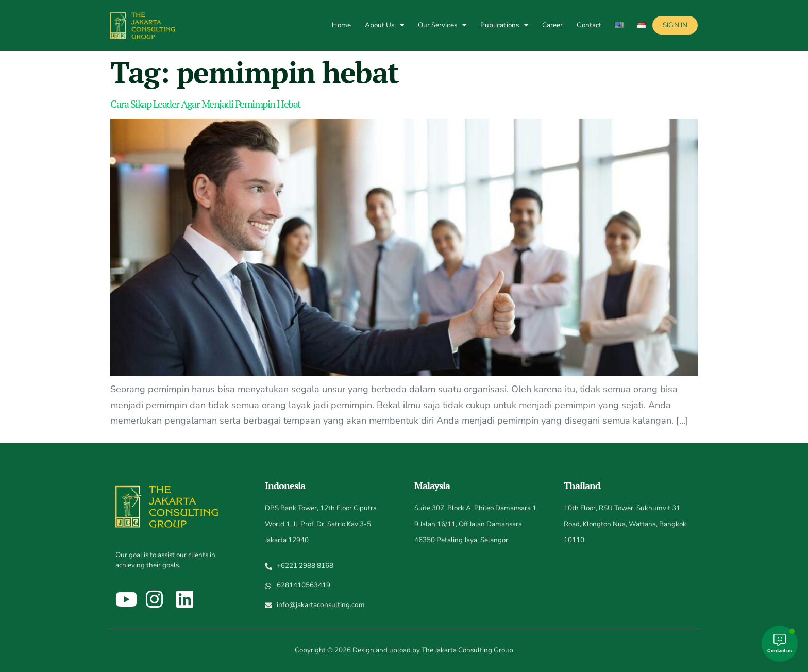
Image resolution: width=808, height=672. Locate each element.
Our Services (442, 25)
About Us (384, 25)
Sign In (675, 25)
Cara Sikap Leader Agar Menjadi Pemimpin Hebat (205, 104)
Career (553, 25)
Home (341, 25)
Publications (504, 25)
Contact (589, 25)
